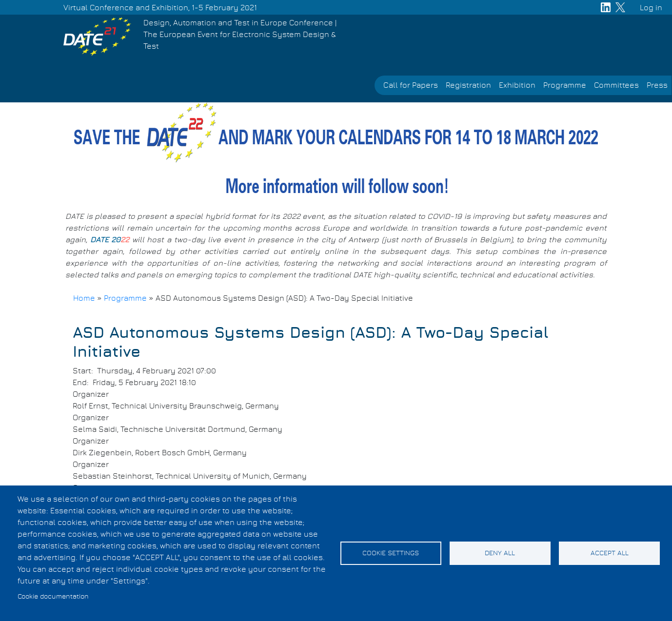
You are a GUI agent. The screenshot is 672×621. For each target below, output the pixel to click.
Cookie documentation (53, 597)
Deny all (500, 553)
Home (84, 298)
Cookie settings (391, 553)
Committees (616, 85)
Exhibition (517, 85)
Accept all (610, 553)
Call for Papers (411, 85)
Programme (565, 85)
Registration (468, 85)
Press (657, 85)
